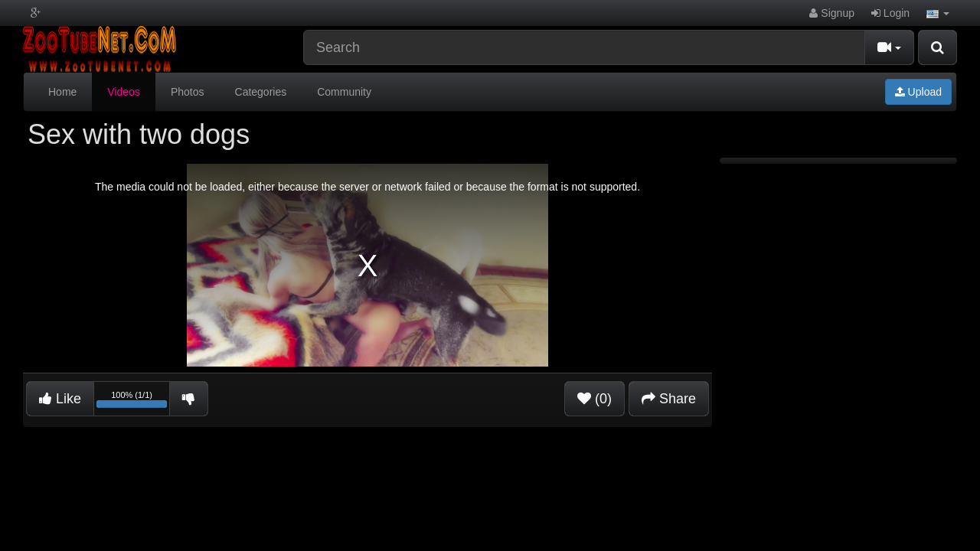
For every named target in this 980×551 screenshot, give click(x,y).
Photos (188, 92)
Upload (918, 92)
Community (344, 92)
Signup (831, 13)
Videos (124, 92)
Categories (261, 92)
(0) (595, 399)
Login (890, 13)
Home (62, 92)
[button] (938, 13)
